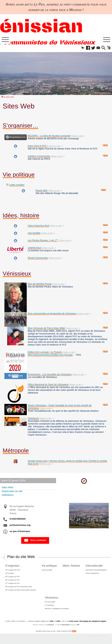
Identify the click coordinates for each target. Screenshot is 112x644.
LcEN (58, 621)
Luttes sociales (17, 185)
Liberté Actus (34, 248)
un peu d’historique (20, 531)
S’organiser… (20, 126)
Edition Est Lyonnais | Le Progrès (45, 352)
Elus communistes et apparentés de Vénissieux (52, 313)
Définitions (8, 495)
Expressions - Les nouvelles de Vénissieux (50, 374)
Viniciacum (33, 418)
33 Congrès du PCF (13, 570)
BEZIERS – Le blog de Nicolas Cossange (49, 136)
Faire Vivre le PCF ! (38, 146)
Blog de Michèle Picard (40, 284)
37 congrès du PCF (12, 583)
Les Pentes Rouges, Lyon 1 (43, 240)
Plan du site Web (21, 557)
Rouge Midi (41, 190)
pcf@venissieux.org (20, 525)
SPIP (78, 625)
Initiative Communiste (39, 156)
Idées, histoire (21, 215)
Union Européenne (92, 573)
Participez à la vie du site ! (97, 636)
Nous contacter (35, 540)
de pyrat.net (51, 625)
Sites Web (7, 487)
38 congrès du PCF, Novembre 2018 (19, 587)
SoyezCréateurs (66, 625)
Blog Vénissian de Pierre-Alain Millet (46, 328)
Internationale (94, 566)
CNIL (52, 621)
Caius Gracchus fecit (38, 226)
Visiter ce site (77, 136)
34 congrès (9, 573)
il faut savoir (74, 621)
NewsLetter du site (12, 491)
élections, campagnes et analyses (57, 609)
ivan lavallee (34, 233)
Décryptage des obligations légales (93, 621)
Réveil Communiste (38, 258)
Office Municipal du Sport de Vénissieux (48, 384)
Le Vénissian (49, 605)
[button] (83, 48)
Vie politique (19, 175)
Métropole (16, 451)
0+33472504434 (18, 519)
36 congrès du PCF (12, 580)
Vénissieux (17, 274)
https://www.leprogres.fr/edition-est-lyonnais (50, 355)
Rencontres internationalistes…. (97, 570)
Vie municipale (50, 602)
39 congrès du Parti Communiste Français (21, 590)
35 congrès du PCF (12, 577)
